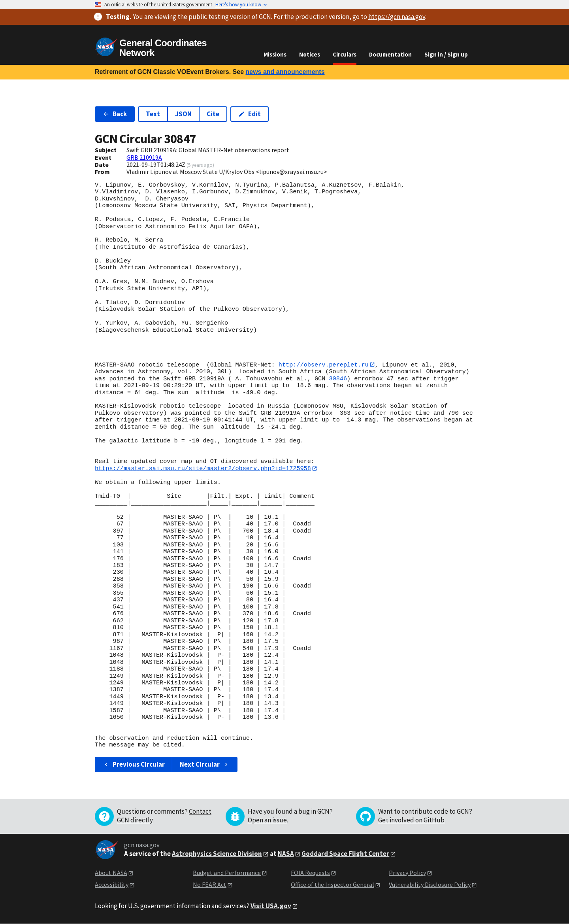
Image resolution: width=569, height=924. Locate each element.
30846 (338, 379)
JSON (183, 114)
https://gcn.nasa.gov (397, 17)
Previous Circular (134, 765)
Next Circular (205, 765)
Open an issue (267, 820)
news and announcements (285, 72)
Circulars (345, 54)
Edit (250, 114)
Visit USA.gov (271, 906)
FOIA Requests (310, 873)
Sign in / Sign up (446, 54)
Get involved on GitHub (411, 820)
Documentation (390, 54)
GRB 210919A (144, 157)
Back (115, 114)
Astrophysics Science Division (217, 854)
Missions (275, 54)
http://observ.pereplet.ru (324, 365)
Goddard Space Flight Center (345, 854)
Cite (213, 114)
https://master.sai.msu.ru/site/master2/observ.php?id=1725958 (203, 469)
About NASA (111, 873)
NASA (286, 854)
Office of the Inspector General (333, 885)
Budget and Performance (227, 873)
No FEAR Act (210, 885)
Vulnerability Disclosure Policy (430, 885)
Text (153, 114)
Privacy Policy (407, 873)
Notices (310, 54)
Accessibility (112, 885)
